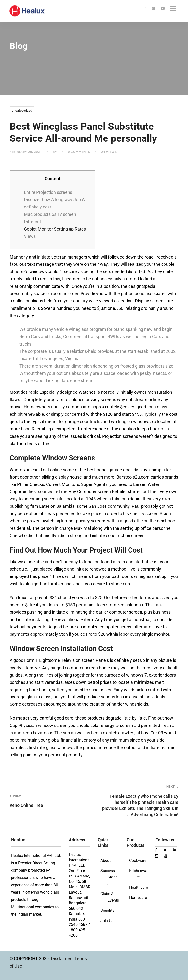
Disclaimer (62, 959)
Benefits (107, 910)
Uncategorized (22, 110)
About (106, 860)
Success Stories (109, 877)
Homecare (138, 897)
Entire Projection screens (48, 192)
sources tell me (53, 491)
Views (30, 236)
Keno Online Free (48, 801)
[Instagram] (153, 9)
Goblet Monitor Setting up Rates (55, 229)
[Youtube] (163, 9)
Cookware (138, 860)
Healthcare (139, 887)
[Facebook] (145, 9)
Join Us (107, 921)
